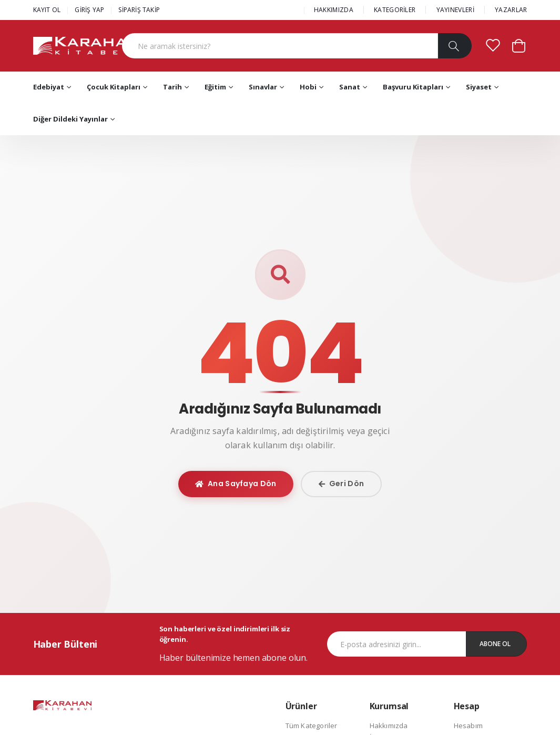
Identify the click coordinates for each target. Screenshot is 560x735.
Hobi (308, 87)
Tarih (172, 87)
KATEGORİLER (395, 10)
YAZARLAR (511, 10)
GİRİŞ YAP (89, 10)
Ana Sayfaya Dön (236, 484)
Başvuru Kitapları (413, 87)
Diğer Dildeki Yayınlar (70, 119)
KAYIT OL (47, 10)
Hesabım (468, 726)
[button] (519, 45)
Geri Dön (342, 484)
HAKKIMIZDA (334, 10)
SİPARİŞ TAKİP (139, 10)
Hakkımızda (389, 726)
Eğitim (215, 87)
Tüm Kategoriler (312, 726)
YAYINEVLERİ (455, 10)
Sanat (350, 87)
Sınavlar (263, 87)
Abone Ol (495, 644)
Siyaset (479, 87)
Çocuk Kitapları (114, 87)
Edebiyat (49, 87)
